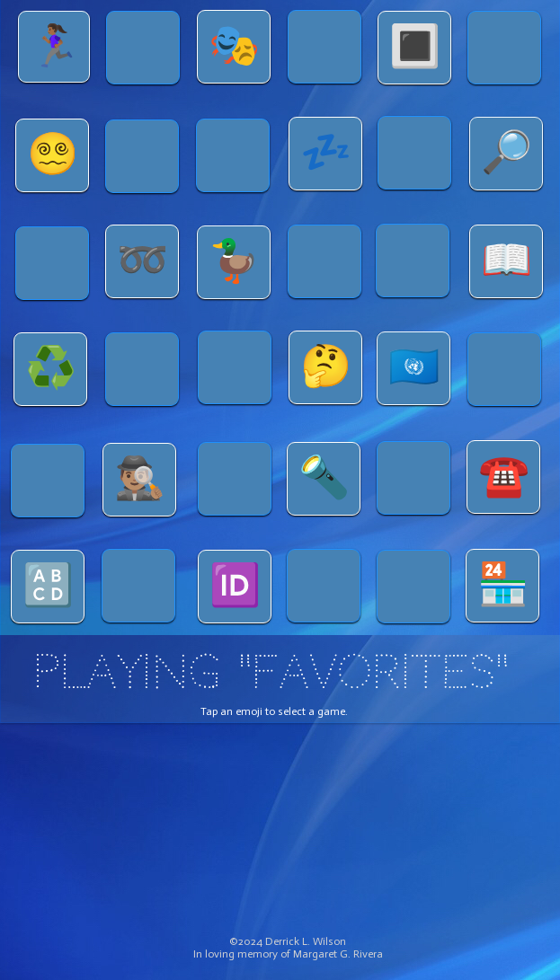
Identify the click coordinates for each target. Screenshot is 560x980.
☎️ (504, 475)
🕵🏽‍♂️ (140, 478)
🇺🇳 (414, 366)
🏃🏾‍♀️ (54, 46)
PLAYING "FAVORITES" (271, 671)
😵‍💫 (53, 154)
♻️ (51, 367)
